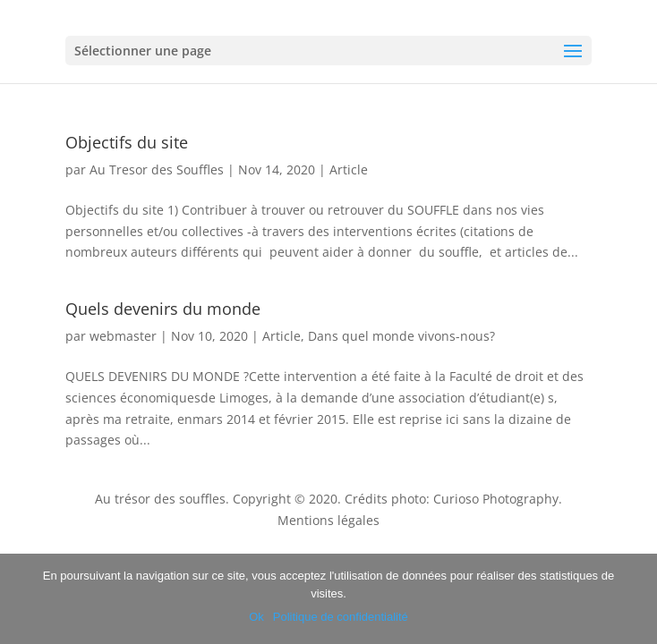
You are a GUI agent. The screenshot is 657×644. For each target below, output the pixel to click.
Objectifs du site (127, 142)
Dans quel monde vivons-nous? (401, 336)
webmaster (123, 336)
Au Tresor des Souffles (157, 169)
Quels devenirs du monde (163, 309)
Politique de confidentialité (341, 617)
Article (349, 169)
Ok (256, 617)
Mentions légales (328, 520)
